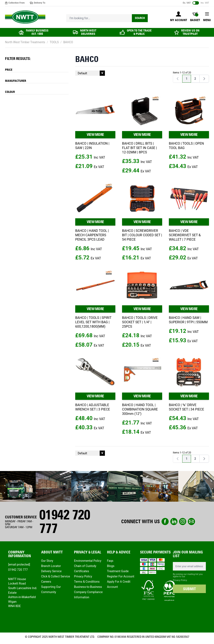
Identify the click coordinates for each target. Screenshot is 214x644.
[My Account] (179, 17)
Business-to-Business (88, 587)
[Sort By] (90, 73)
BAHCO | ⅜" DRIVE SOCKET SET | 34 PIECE (186, 407)
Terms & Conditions (87, 582)
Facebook (165, 522)
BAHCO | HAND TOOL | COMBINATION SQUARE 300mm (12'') (140, 409)
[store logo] (25, 17)
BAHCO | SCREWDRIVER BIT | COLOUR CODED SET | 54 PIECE (142, 235)
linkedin (174, 522)
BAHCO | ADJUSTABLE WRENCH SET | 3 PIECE (93, 407)
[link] (178, 79)
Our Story (47, 561)
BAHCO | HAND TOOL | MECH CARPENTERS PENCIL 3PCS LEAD (92, 235)
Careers (46, 582)
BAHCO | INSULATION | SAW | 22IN (92, 146)
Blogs (111, 566)
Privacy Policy (83, 576)
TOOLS (54, 42)
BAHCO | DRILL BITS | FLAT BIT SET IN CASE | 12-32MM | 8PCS (139, 148)
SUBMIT (189, 589)
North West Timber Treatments (25, 42)
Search (140, 18)
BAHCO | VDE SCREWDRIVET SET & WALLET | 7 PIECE (185, 235)
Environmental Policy (88, 561)
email (191, 522)
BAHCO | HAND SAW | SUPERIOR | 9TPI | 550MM (188, 320)
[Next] (204, 79)
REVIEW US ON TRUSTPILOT (190, 32)
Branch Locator (51, 566)
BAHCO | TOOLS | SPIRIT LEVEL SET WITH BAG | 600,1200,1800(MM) (93, 322)
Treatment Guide (118, 571)
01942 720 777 (64, 522)
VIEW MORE (95, 135)
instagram (183, 522)
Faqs (110, 561)
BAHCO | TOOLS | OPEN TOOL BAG (186, 146)
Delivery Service (51, 571)
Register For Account (121, 576)
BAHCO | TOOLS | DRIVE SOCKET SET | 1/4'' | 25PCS (140, 322)
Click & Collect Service (56, 576)
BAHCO (68, 42)
